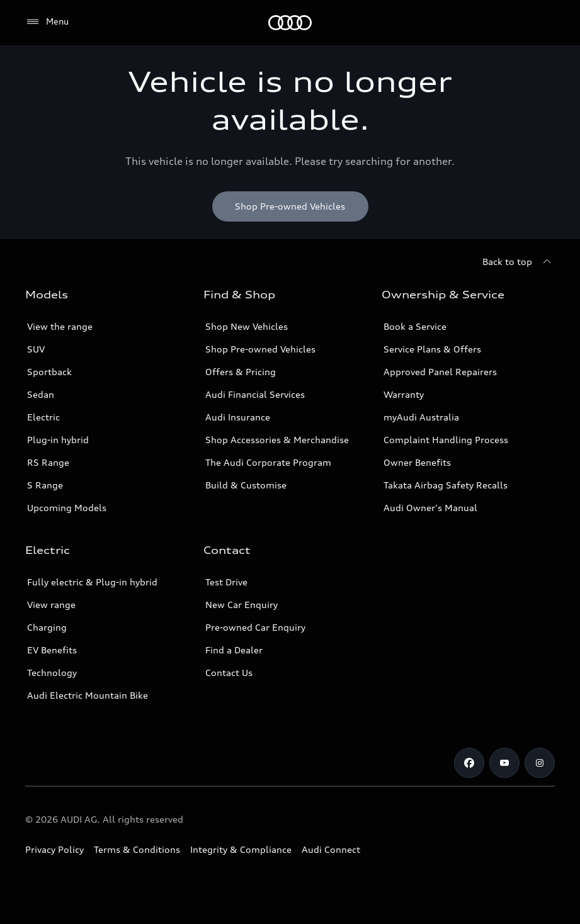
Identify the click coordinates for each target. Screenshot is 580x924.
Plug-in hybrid (58, 440)
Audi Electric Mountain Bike (88, 695)
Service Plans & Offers (432, 349)
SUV (36, 349)
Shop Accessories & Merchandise (277, 440)
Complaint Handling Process (446, 440)
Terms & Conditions (137, 849)
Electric (43, 417)
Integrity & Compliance (241, 849)
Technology (52, 673)
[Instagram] (540, 763)
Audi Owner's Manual (430, 508)
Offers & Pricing (241, 372)
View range (51, 605)
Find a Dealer (234, 650)
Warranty (404, 394)
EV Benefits (52, 650)
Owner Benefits (417, 462)
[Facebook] (469, 763)
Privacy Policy (54, 849)
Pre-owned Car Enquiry (255, 627)
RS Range (48, 462)
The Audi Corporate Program (268, 462)
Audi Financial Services (255, 394)
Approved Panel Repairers (440, 372)
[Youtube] (504, 763)
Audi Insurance (238, 417)
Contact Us (229, 673)
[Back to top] (519, 262)
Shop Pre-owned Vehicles (260, 349)
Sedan (41, 394)
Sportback (49, 372)
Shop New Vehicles (247, 326)
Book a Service (415, 326)
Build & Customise (246, 485)
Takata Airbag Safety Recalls (446, 485)
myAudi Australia (421, 417)
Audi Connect (331, 849)
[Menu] (290, 23)
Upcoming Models (67, 508)
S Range (45, 485)
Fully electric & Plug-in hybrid (92, 582)
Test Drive (226, 582)
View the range (60, 326)
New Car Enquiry (242, 605)
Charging (47, 627)
